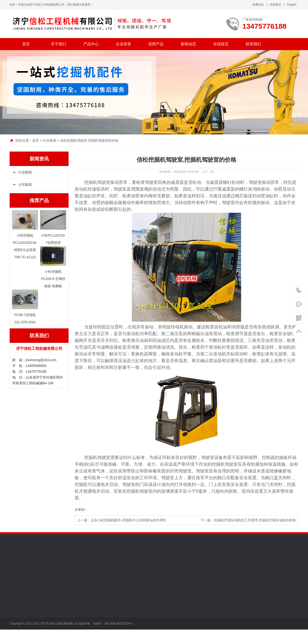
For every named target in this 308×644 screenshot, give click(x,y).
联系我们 (253, 44)
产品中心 (91, 44)
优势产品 (156, 44)
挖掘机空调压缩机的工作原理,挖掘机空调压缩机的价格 (255, 520)
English (292, 5)
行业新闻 (50, 140)
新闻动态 (188, 44)
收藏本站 (258, 5)
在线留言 (276, 5)
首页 (26, 44)
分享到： (81, 510)
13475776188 (299, 290)
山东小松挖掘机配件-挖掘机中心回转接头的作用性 (128, 520)
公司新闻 (25, 185)
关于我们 (58, 44)
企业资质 (123, 44)
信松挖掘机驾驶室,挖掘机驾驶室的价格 (89, 140)
